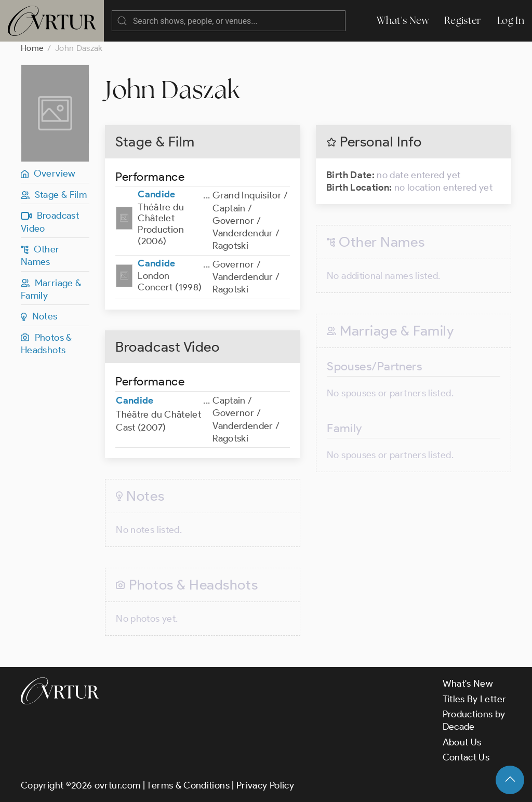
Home (32, 48)
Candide (157, 194)
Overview (48, 173)
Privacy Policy (265, 785)
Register (463, 21)
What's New (403, 21)
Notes (39, 316)
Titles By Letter (475, 699)
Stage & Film (54, 195)
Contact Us (466, 757)
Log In (511, 21)
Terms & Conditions (188, 785)
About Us (462, 742)
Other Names (40, 256)
